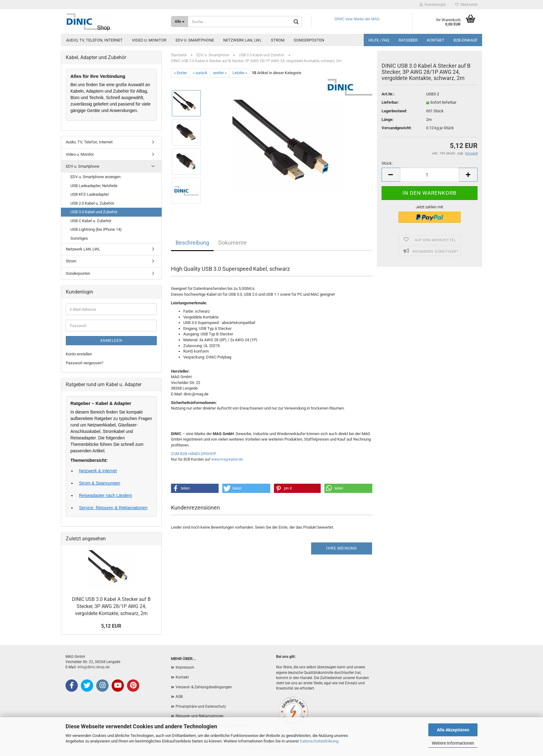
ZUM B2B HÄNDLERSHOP (194, 454)
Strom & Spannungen (100, 483)
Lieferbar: (390, 102)
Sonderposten (309, 40)
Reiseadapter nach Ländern (106, 495)
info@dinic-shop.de (93, 667)
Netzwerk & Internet (98, 471)
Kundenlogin (433, 5)
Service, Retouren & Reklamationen (113, 508)
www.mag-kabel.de (227, 459)
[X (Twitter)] (87, 686)
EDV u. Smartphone (195, 40)
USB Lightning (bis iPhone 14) (96, 229)
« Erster (180, 73)
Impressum (185, 667)
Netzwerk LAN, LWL (242, 40)
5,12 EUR (111, 626)
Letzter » (240, 73)
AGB (179, 697)
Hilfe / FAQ (379, 40)
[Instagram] (102, 686)
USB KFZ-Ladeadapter (90, 194)
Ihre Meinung (342, 548)
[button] (195, 488)
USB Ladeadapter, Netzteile (94, 186)
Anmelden (111, 341)
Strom (278, 40)
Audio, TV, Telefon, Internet (94, 40)
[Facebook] (72, 686)
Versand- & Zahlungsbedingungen (204, 687)
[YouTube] (118, 686)
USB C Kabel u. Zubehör (91, 221)
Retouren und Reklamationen (200, 716)
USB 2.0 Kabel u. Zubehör (92, 203)
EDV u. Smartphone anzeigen (95, 177)
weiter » (220, 73)
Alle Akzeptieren (453, 730)
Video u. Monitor (149, 40)
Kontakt (436, 40)
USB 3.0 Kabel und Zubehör (94, 212)
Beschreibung (192, 243)
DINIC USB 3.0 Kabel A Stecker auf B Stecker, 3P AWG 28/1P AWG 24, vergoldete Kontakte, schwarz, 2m (111, 606)
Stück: (387, 163)
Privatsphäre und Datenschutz (201, 706)
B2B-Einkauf (466, 40)
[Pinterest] (133, 686)
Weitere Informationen (453, 743)
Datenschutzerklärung (319, 741)
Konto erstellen (79, 354)
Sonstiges (79, 238)
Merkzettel (466, 5)
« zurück (200, 73)
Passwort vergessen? (85, 363)
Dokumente (233, 243)
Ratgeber (408, 40)
